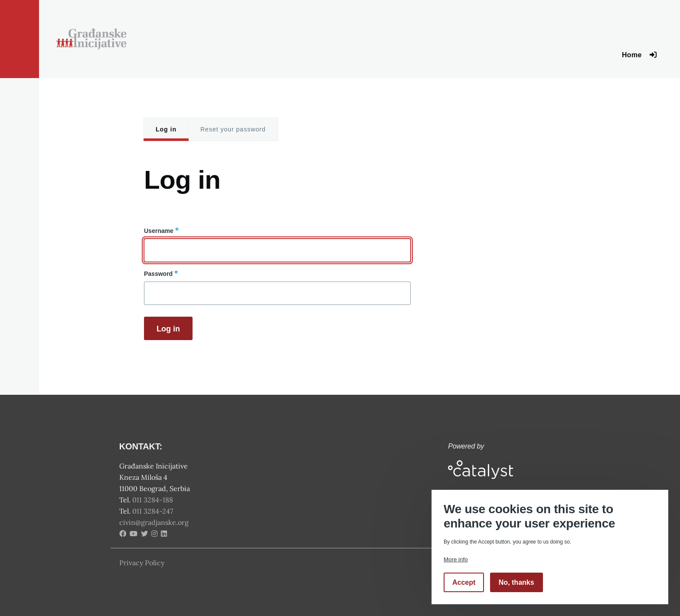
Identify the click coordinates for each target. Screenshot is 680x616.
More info (456, 559)
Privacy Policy (142, 563)
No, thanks (517, 582)
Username (159, 231)
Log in (166, 129)
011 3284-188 (154, 500)
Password (158, 274)
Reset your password (233, 129)
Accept (464, 582)
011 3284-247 (154, 511)
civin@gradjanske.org (154, 522)
